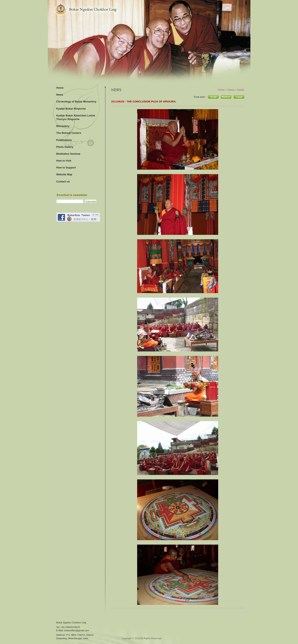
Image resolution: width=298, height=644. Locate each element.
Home (60, 88)
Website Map (64, 174)
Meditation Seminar (68, 154)
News (60, 95)
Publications (64, 140)
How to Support (66, 168)
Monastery (63, 126)
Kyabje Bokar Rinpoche (71, 109)
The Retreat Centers (69, 133)
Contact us (63, 181)
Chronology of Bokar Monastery (76, 102)
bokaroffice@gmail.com (77, 630)
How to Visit (64, 161)
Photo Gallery (65, 147)
